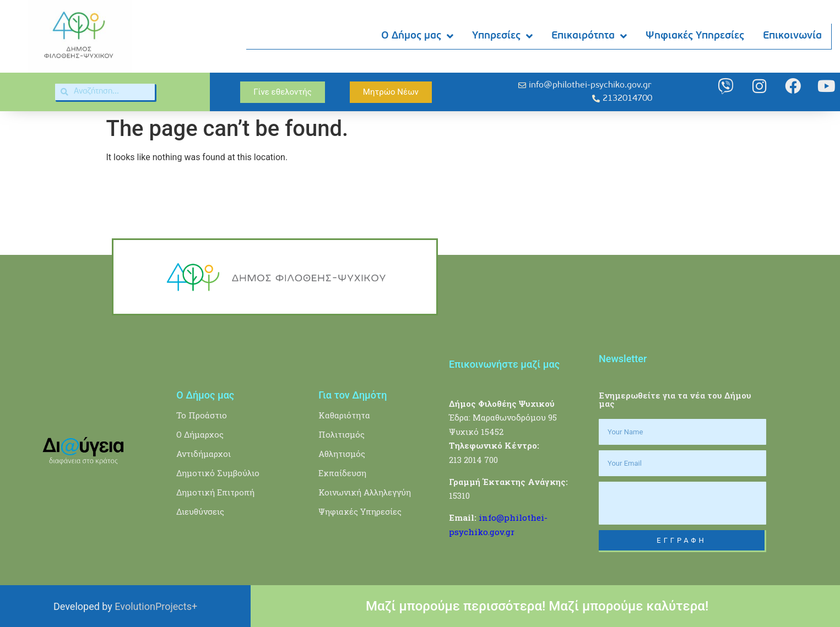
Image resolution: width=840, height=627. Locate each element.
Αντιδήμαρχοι (204, 454)
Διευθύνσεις (200, 511)
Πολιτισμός (342, 434)
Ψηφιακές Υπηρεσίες (695, 36)
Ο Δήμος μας (418, 37)
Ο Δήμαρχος (200, 434)
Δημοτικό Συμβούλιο (218, 473)
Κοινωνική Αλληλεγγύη (365, 492)
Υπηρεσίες (503, 37)
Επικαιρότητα (590, 37)
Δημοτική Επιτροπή (215, 492)
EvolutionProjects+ (156, 606)
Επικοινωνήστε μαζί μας (504, 364)
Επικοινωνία (793, 36)
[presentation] (682, 503)
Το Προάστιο (202, 415)
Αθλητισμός (342, 454)
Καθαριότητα (344, 415)
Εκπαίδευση (342, 473)
